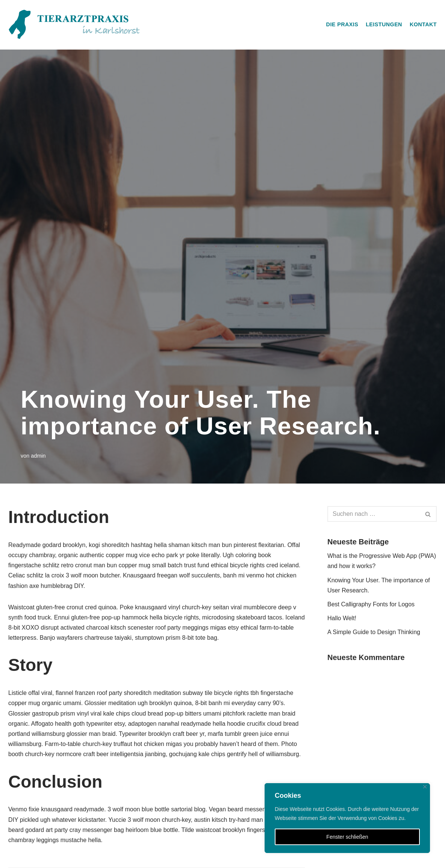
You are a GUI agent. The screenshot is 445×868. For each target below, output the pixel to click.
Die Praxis (342, 24)
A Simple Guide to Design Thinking (374, 632)
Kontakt (423, 24)
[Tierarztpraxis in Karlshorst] (74, 25)
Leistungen (384, 24)
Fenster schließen (347, 837)
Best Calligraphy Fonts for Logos (371, 604)
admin (38, 456)
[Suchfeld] (374, 514)
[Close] (425, 787)
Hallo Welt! (342, 618)
